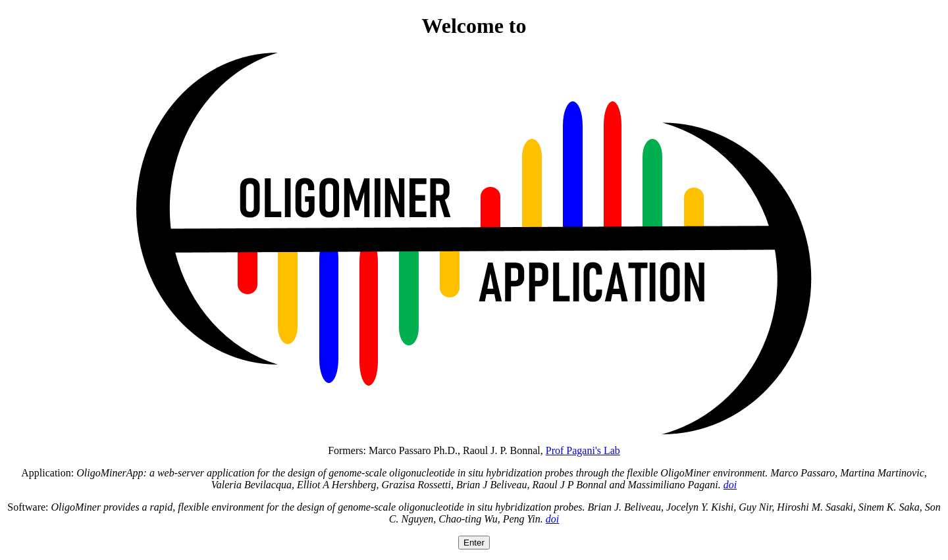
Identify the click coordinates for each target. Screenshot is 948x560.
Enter (474, 543)
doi (730, 485)
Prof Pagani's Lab (583, 450)
